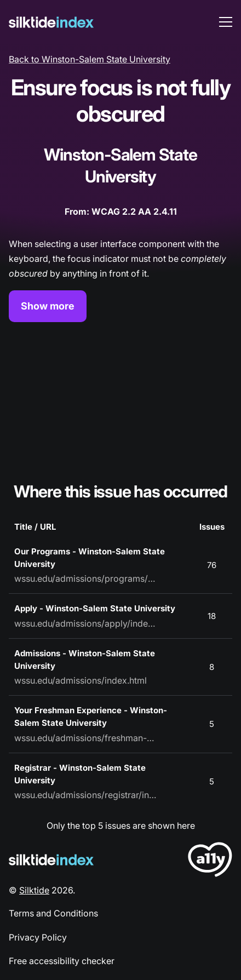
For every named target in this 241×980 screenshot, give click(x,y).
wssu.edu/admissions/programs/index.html (85, 578)
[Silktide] (51, 22)
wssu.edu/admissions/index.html (81, 680)
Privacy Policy (38, 937)
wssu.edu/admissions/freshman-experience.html (85, 738)
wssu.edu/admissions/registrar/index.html (85, 795)
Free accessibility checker (62, 961)
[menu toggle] (226, 22)
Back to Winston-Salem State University (90, 59)
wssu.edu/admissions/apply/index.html (85, 623)
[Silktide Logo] (51, 860)
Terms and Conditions (53, 913)
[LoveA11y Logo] (210, 861)
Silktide (34, 890)
